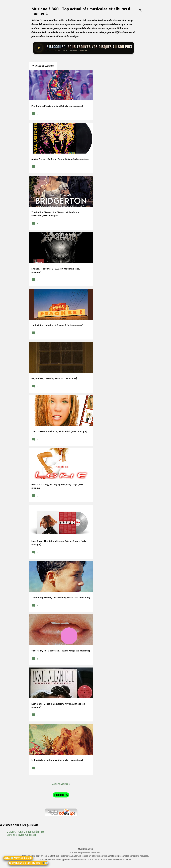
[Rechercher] (140, 11)
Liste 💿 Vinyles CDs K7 (18, 858)
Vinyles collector (43, 66)
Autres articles (61, 784)
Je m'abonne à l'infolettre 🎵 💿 (28, 863)
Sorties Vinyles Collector (21, 835)
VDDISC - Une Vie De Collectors (26, 832)
